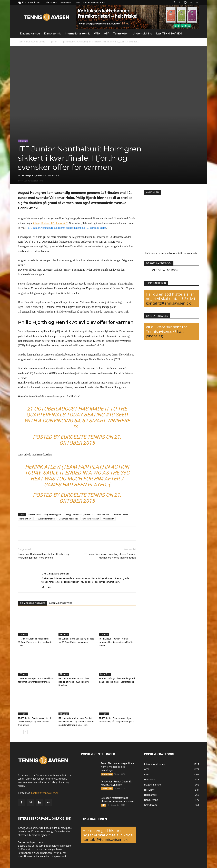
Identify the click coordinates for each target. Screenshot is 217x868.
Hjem (21, 42)
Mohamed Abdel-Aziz (68, 519)
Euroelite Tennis (83, 437)
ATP (107, 34)
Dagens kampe (30, 34)
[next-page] (26, 732)
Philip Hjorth (108, 519)
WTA (97, 34)
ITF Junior (52, 42)
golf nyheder (58, 831)
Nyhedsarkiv (66, 2)
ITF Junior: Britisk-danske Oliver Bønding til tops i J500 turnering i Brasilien (75, 682)
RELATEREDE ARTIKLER (33, 604)
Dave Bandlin (103, 515)
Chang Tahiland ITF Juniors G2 (79, 515)
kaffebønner (25, 853)
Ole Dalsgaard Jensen (32, 175)
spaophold (60, 856)
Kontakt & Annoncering (94, 2)
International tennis (77, 34)
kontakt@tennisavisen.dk (168, 303)
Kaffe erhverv (168, 253)
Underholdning (142, 34)
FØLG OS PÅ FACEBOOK (159, 263)
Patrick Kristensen (91, 519)
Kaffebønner (152, 253)
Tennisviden (121, 34)
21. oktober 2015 (90, 440)
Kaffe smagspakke (188, 253)
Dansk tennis (52, 34)
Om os (77, 2)
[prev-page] (20, 732)
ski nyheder (43, 835)
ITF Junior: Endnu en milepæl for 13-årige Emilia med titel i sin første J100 (35, 642)
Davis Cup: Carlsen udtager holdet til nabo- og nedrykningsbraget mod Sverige (43, 556)
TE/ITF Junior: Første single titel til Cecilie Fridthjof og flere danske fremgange (34, 722)
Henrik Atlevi (25, 519)
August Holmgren (53, 515)
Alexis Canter (34, 515)
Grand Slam (105, 674)
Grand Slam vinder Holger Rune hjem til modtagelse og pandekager (117, 767)
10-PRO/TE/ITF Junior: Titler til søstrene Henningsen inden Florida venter (116, 642)
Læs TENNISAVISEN (169, 34)
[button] (175, 2)
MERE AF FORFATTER (61, 604)
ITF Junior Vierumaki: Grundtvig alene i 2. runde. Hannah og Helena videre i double (110, 556)
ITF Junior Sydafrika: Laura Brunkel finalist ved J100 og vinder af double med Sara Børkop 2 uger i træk (76, 722)
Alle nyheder (52, 2)
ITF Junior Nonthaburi (45, 519)
